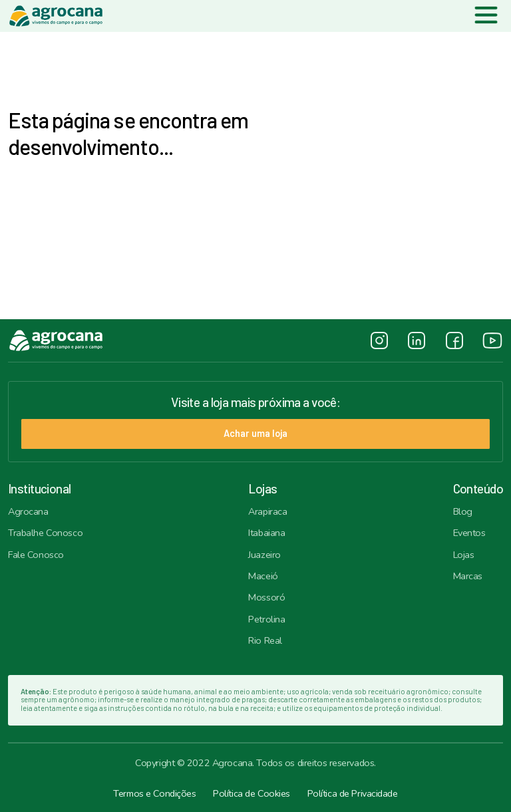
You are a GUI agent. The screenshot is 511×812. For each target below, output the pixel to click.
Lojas (464, 555)
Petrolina (266, 619)
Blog (463, 511)
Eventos (469, 533)
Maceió (263, 576)
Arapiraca (267, 511)
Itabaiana (266, 533)
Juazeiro (264, 555)
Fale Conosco (36, 555)
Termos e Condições (154, 793)
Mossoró (266, 597)
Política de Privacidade (353, 793)
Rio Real (265, 640)
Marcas (468, 576)
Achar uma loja (255, 433)
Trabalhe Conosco (45, 533)
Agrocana (28, 511)
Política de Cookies (252, 793)
